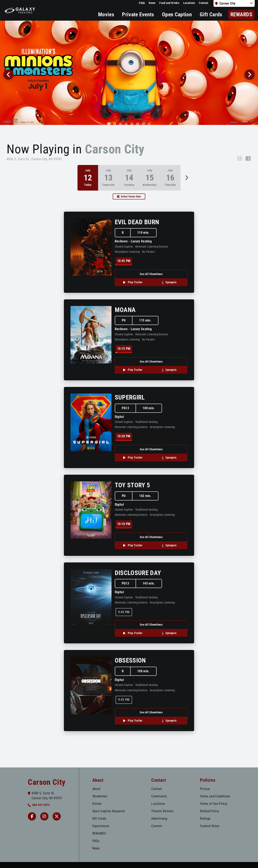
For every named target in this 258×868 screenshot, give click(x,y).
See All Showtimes (151, 274)
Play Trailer (135, 282)
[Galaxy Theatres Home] (20, 10)
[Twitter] (57, 816)
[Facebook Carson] (32, 816)
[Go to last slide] (8, 75)
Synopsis (171, 282)
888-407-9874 (41, 805)
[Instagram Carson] (44, 816)
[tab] (109, 124)
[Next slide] (250, 75)
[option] (108, 178)
